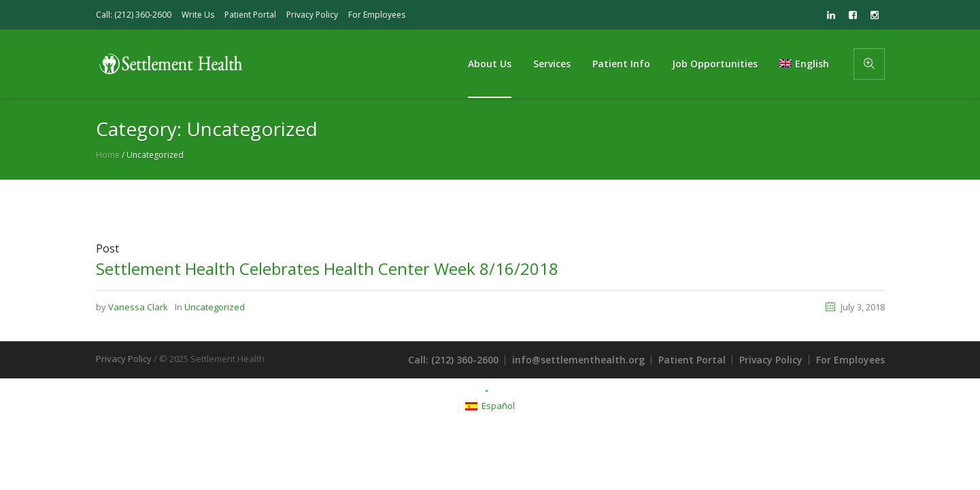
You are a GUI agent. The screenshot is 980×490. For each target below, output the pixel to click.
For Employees (377, 15)
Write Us (198, 15)
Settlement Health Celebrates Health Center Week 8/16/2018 (327, 268)
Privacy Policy (312, 15)
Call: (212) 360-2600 (134, 15)
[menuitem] (804, 64)
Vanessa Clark (138, 307)
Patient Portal (250, 15)
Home (108, 155)
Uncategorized (215, 307)
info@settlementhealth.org (578, 360)
